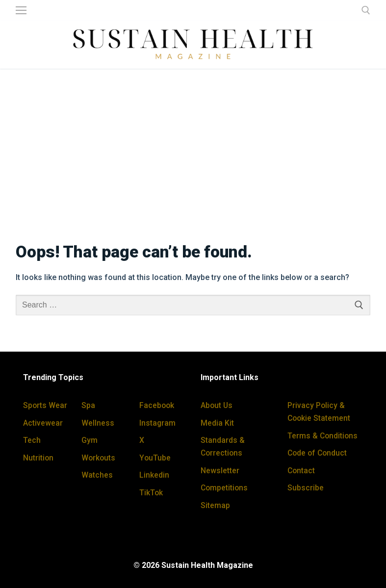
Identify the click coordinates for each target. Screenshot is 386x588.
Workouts (99, 458)
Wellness (98, 423)
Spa (88, 405)
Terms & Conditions (323, 436)
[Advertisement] (193, 149)
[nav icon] (21, 10)
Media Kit (217, 423)
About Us (217, 405)
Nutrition (39, 458)
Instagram (158, 423)
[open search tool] (366, 10)
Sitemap (215, 505)
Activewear (43, 423)
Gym (90, 440)
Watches (97, 475)
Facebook (157, 405)
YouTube (155, 458)
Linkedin (154, 475)
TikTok (151, 493)
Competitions (225, 488)
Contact (302, 471)
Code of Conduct (318, 453)
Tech (32, 440)
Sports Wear (45, 405)
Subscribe (306, 488)
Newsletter (220, 471)
